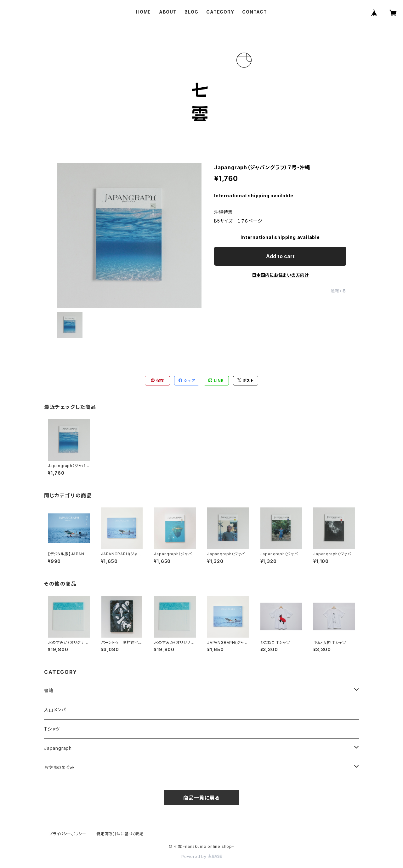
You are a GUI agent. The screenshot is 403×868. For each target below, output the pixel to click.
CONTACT (255, 12)
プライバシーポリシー (68, 834)
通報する (339, 291)
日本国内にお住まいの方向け (280, 275)
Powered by (201, 856)
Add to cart (280, 256)
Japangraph (58, 748)
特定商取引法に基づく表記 (120, 834)
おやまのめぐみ (59, 767)
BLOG (191, 12)
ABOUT (168, 12)
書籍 (49, 690)
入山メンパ (55, 710)
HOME (143, 12)
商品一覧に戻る (201, 798)
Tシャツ (52, 729)
